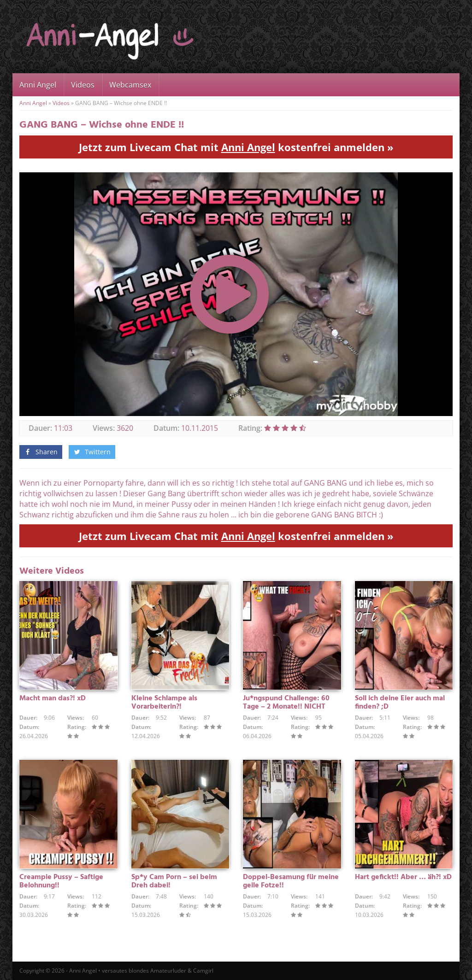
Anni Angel (38, 85)
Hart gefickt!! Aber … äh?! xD (403, 877)
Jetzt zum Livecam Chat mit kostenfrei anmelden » (236, 147)
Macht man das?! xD (53, 698)
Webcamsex (130, 85)
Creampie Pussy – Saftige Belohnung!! (61, 881)
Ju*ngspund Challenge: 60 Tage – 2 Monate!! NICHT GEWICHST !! (286, 707)
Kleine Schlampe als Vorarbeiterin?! (164, 703)
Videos (83, 85)
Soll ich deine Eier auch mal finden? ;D (400, 703)
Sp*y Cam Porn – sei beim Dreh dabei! (174, 881)
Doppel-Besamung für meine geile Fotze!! (291, 881)
